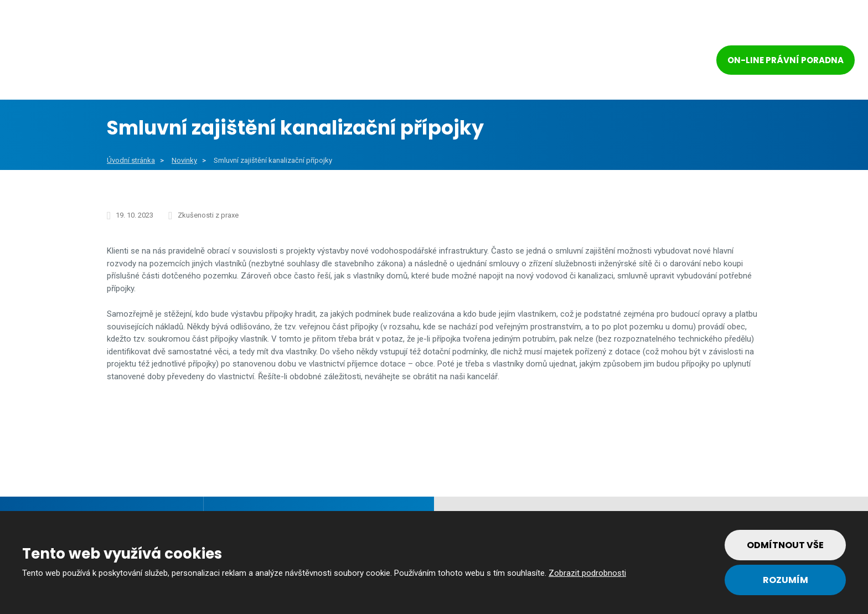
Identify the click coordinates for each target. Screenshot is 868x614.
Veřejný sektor (320, 62)
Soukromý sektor (427, 62)
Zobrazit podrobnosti (587, 573)
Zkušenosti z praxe (208, 215)
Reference (521, 62)
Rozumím (786, 580)
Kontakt (650, 62)
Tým (585, 62)
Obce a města (220, 62)
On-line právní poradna (786, 60)
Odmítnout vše (785, 545)
